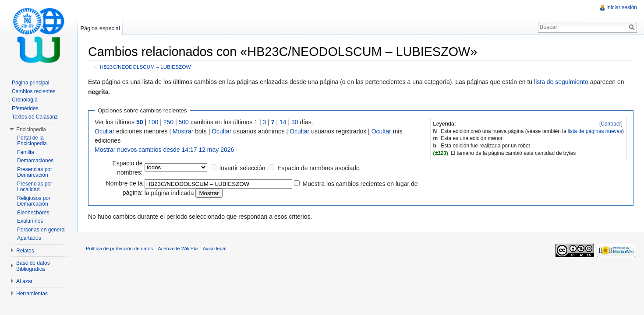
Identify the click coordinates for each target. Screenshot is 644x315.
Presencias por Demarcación (35, 172)
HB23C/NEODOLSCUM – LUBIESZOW (145, 67)
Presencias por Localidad (35, 187)
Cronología (25, 100)
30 (295, 122)
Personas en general (41, 230)
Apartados (29, 238)
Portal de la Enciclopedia (32, 141)
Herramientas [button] (32, 294)
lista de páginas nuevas (595, 131)
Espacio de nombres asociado (318, 168)
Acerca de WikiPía (178, 248)
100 (153, 122)
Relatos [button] (25, 251)
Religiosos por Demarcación (34, 201)
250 (168, 122)
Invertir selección (242, 168)
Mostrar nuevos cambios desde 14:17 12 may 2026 (164, 150)
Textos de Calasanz (35, 117)
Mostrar (183, 131)
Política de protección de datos (119, 248)
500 (184, 122)
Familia (26, 152)
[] (611, 124)
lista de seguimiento (561, 82)
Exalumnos (30, 221)
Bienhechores (33, 213)
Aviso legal (215, 248)
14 (283, 122)
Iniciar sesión (622, 7)
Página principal (30, 83)
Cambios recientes (34, 91)
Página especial (100, 28)
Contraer (611, 124)
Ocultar (104, 131)
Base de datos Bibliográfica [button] (33, 266)
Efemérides (25, 108)
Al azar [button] (24, 281)
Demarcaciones (35, 161)
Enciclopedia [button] (31, 129)
